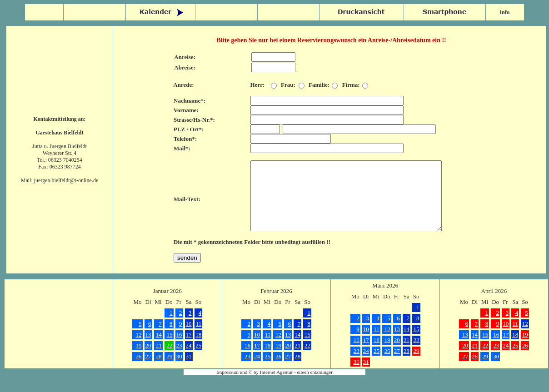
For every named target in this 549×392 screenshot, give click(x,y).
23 (179, 359)
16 (179, 348)
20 (148, 359)
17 (189, 348)
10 (189, 337)
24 (189, 359)
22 (170, 359)
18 (198, 348)
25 (198, 359)
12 (139, 348)
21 (159, 359)
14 (159, 348)
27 (148, 370)
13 (148, 348)
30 (179, 370)
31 (189, 370)
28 (159, 370)
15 (170, 348)
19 (139, 359)
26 (139, 370)
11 (199, 337)
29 (170, 370)
